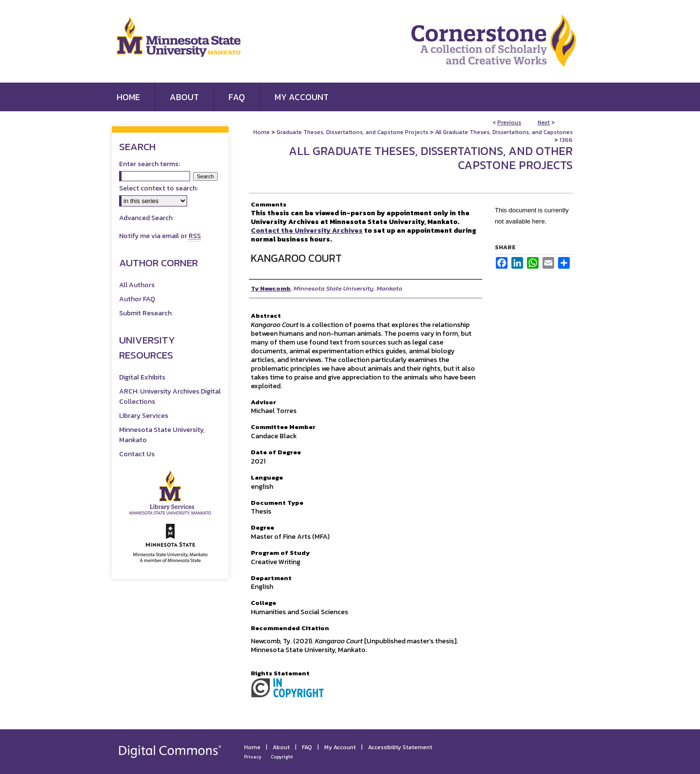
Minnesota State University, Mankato (162, 435)
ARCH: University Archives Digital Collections (170, 396)
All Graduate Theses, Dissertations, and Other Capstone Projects (431, 158)
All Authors (137, 285)
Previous (509, 122)
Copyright (282, 757)
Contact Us (137, 454)
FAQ (307, 747)
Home (262, 132)
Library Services (144, 416)
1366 (566, 140)
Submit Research (145, 313)
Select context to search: (158, 188)
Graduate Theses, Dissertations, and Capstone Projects (352, 132)
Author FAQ (137, 299)
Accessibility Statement (400, 747)
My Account (340, 747)
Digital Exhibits (142, 377)
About (281, 747)
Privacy (253, 757)
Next (544, 122)
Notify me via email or (160, 236)
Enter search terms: (149, 164)
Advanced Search (146, 218)
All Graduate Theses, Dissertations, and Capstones (504, 132)
